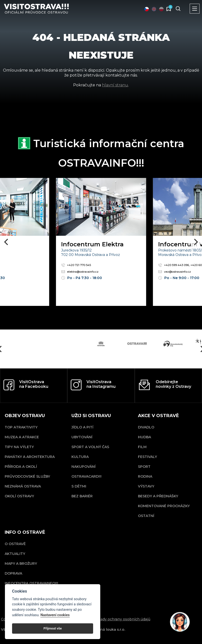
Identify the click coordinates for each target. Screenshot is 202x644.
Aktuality (15, 554)
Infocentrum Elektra (92, 244)
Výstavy (146, 486)
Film (142, 447)
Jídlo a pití (82, 427)
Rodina (145, 476)
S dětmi (79, 486)
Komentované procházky (164, 506)
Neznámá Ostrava (23, 486)
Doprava (13, 573)
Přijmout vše (53, 628)
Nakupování (84, 467)
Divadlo (146, 427)
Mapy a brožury (21, 564)
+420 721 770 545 (76, 265)
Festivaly (147, 457)
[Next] (195, 242)
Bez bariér (82, 496)
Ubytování (82, 437)
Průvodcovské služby (27, 476)
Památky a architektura (30, 457)
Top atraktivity (21, 427)
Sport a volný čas (90, 447)
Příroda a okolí (21, 467)
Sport (144, 467)
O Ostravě (15, 544)
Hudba (144, 437)
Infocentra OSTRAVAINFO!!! (31, 583)
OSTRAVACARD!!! (86, 476)
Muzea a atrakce (22, 437)
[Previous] (7, 242)
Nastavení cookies (55, 615)
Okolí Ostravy (19, 496)
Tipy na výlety (19, 447)
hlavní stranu (115, 85)
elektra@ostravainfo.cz (80, 272)
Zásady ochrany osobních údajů (122, 619)
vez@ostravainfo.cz (175, 272)
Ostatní (146, 516)
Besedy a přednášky (158, 496)
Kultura (80, 457)
